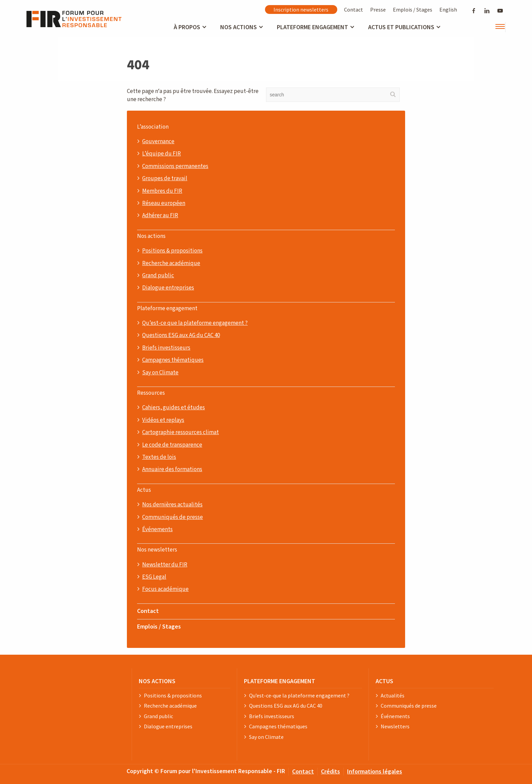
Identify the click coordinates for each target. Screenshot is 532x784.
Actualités (393, 696)
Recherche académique (171, 263)
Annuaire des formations (172, 469)
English (448, 10)
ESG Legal (154, 577)
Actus (144, 490)
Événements (157, 529)
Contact (354, 10)
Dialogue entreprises (168, 288)
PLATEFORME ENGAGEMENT (280, 681)
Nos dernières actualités (172, 505)
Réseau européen (164, 203)
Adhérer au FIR (160, 216)
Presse (378, 10)
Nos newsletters (157, 550)
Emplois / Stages (413, 10)
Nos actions (151, 236)
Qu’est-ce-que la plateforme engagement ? (299, 696)
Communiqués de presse (173, 517)
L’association (153, 127)
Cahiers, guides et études (174, 408)
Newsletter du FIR (165, 565)
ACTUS (384, 681)
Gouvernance (158, 142)
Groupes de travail (165, 179)
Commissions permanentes (175, 166)
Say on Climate (160, 373)
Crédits (330, 771)
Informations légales (375, 771)
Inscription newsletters (301, 10)
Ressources (151, 393)
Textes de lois (159, 457)
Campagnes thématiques (173, 360)
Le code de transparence (172, 445)
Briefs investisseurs (166, 348)
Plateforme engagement (167, 309)
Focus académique (165, 589)
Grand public (158, 276)
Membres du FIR (162, 191)
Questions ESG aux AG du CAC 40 (181, 335)
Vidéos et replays (163, 420)
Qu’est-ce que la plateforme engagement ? (195, 323)
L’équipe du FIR (161, 154)
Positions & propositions (172, 251)
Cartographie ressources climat (180, 432)
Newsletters (395, 727)
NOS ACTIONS (157, 681)
